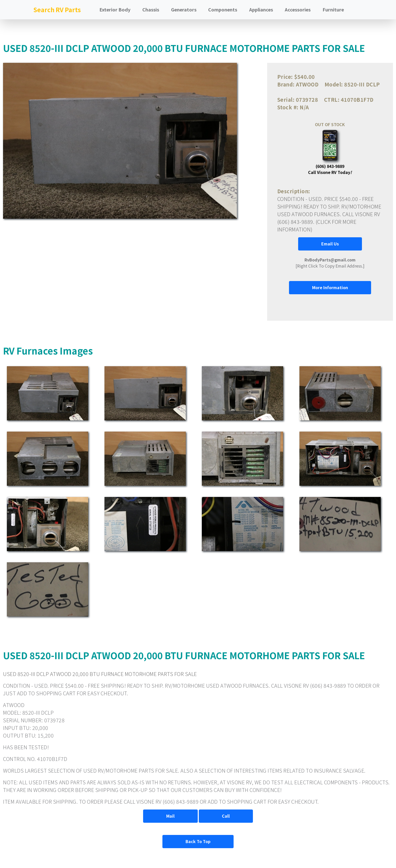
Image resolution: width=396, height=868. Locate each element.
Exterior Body (115, 9)
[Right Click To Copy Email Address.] (330, 263)
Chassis (151, 9)
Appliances (261, 9)
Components (223, 9)
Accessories (298, 9)
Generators (184, 9)
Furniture (333, 9)
